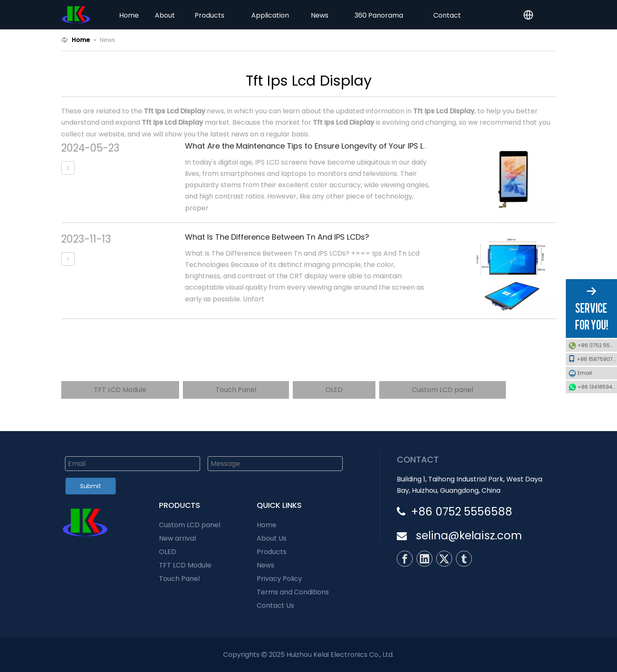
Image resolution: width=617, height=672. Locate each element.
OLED (334, 390)
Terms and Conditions (293, 592)
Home (267, 525)
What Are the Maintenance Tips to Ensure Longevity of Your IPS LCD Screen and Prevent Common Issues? (381, 146)
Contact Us (275, 605)
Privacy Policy (279, 579)
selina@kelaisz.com (469, 536)
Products (272, 552)
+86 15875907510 (593, 359)
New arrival (177, 538)
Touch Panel (236, 390)
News (266, 565)
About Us (272, 538)
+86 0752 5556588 (597, 345)
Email (595, 373)
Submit (91, 486)
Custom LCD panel (443, 390)
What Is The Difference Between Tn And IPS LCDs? (277, 237)
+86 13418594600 (597, 387)
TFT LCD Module (120, 390)
